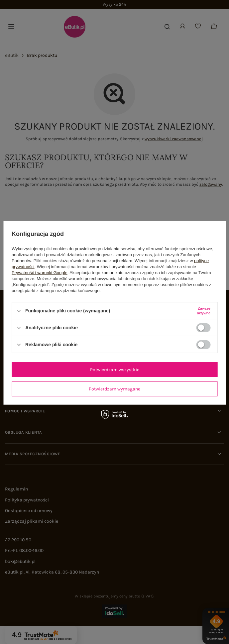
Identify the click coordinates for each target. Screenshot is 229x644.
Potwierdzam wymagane (114, 389)
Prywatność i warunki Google (40, 273)
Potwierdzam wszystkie (115, 369)
